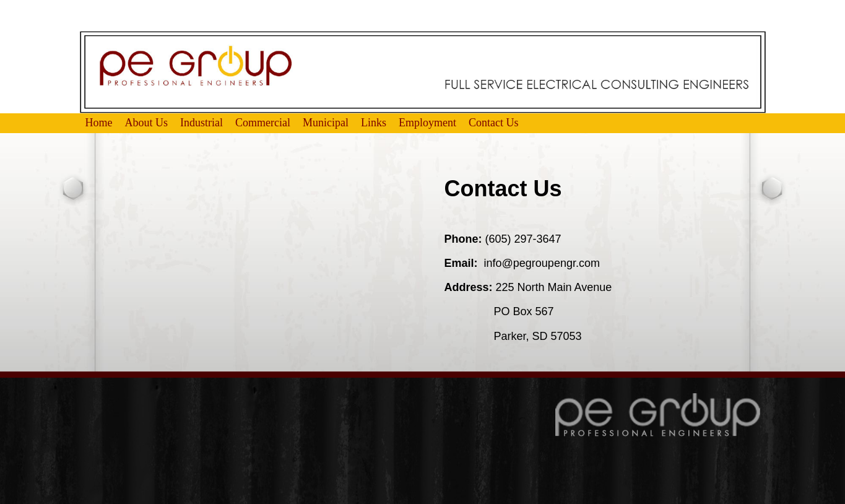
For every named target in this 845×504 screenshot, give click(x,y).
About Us (147, 123)
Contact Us (494, 123)
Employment (427, 123)
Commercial (263, 123)
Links (374, 123)
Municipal (326, 123)
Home (99, 123)
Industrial (201, 123)
